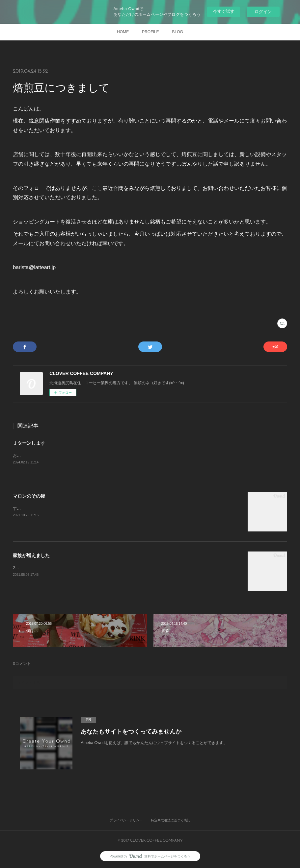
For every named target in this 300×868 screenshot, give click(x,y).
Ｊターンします (29, 443)
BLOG (178, 32)
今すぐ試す (224, 11)
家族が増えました (31, 556)
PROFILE (150, 32)
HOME (123, 32)
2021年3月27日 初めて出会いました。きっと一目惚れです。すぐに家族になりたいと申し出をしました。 (108, 569)
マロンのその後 (29, 497)
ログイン (263, 12)
